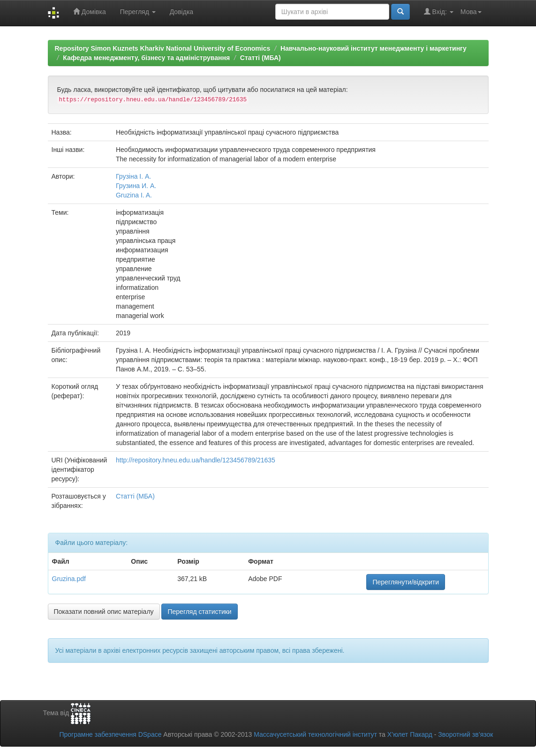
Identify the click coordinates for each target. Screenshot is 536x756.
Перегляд (138, 12)
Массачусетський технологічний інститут (315, 734)
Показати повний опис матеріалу (104, 612)
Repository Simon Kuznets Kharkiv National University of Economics (163, 48)
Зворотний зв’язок (465, 734)
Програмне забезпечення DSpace (110, 734)
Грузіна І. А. (133, 176)
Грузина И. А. (136, 186)
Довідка (181, 12)
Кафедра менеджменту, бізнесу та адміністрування (146, 58)
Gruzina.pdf (69, 579)
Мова (471, 12)
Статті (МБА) (260, 58)
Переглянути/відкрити (406, 582)
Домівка (90, 11)
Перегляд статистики (199, 612)
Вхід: (439, 11)
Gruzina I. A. (134, 195)
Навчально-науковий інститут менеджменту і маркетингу (374, 48)
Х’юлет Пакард (410, 734)
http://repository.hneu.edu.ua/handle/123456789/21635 (196, 460)
